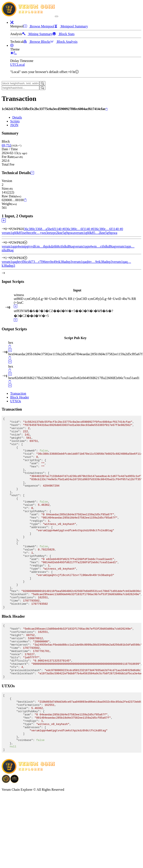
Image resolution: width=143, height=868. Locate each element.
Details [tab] (17, 117)
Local (21, 65)
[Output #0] (8, 243)
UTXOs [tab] (16, 401)
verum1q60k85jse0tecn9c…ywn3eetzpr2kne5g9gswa (38, 233)
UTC (14, 65)
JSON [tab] (14, 125)
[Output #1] (8, 258)
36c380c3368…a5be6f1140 (45, 229)
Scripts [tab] (15, 121)
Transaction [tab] (18, 393)
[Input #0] (8, 229)
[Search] (42, 83)
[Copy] (107, 109)
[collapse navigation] (57, 16)
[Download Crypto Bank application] (14, 842)
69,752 (6, 145)
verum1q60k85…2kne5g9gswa (96, 233)
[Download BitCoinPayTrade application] (6, 842)
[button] (12, 22)
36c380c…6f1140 (80, 229)
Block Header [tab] (20, 397)
